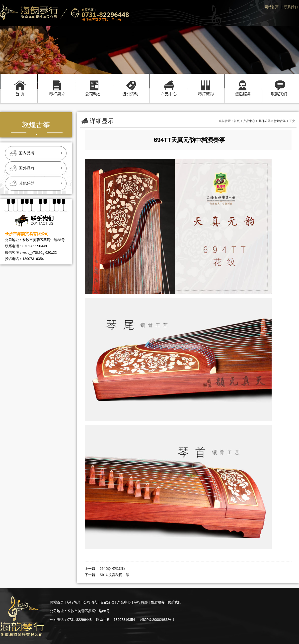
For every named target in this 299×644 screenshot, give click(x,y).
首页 (19, 83)
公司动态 (93, 83)
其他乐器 (27, 183)
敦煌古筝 (280, 121)
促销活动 (131, 83)
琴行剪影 (206, 83)
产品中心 (168, 83)
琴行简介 (56, 83)
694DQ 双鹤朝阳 (113, 569)
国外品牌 (27, 168)
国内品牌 (27, 153)
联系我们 (291, 7)
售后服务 (243, 83)
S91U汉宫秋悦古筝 (114, 575)
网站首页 (272, 7)
